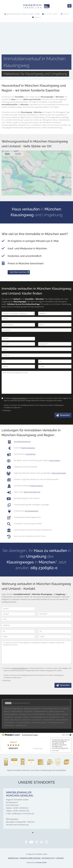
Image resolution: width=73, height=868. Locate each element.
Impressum (13, 858)
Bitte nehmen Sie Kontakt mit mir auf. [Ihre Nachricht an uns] (36, 382)
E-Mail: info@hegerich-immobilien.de (20, 814)
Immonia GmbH (41, 863)
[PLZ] (18, 361)
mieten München (37, 720)
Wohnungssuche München (22, 717)
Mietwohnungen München (57, 711)
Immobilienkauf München (24, 723)
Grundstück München (17, 711)
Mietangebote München (41, 711)
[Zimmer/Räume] (18, 325)
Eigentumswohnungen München (14, 709)
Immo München (29, 711)
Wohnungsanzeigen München (39, 717)
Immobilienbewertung (22, 441)
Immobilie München (49, 720)
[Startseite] (36, 6)
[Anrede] (18, 339)
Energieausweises (32, 511)
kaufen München (26, 720)
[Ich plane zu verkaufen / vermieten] (18, 313)
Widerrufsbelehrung (30, 858)
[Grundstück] (36, 330)
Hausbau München (21, 725)
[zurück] (4, 811)
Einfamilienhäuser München (56, 723)
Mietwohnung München (11, 714)
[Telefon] (18, 367)
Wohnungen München (25, 714)
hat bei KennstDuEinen (37, 770)
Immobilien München (62, 720)
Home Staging (55, 460)
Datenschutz (48, 858)
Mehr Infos (67, 735)
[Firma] (36, 349)
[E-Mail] (55, 367)
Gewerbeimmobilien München (51, 709)
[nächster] (69, 811)
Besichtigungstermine (32, 492)
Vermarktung (31, 454)
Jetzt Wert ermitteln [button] (18, 272)
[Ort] (55, 361)
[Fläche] (55, 325)
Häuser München (15, 720)
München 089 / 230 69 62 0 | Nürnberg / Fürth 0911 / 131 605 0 (23, 14)
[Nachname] (55, 344)
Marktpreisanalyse (28, 448)
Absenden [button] (65, 415)
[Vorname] (18, 344)
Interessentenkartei (59, 473)
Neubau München (9, 725)
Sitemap (60, 858)
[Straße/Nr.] (36, 355)
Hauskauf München (10, 723)
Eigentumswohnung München (33, 709)
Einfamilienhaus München (40, 723)
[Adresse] (36, 319)
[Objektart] (55, 313)
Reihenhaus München (39, 714)
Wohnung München (55, 717)
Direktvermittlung (36, 486)
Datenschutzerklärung (20, 398)
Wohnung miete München (54, 714)
